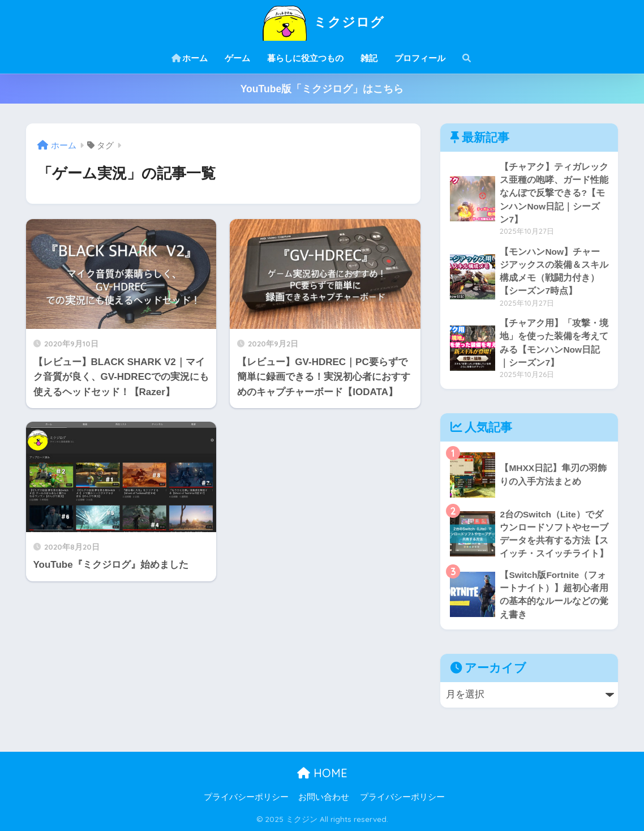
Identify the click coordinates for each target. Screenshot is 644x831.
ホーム (190, 58)
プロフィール (420, 58)
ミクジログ (322, 22)
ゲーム (237, 58)
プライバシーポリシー (246, 797)
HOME (322, 773)
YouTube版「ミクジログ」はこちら (322, 89)
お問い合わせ (324, 797)
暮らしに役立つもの (305, 58)
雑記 (369, 58)
